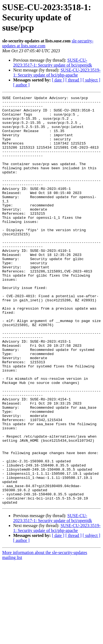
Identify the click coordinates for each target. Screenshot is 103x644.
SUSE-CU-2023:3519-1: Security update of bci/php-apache (57, 73)
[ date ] (58, 80)
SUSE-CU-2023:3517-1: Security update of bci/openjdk (53, 63)
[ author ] (21, 85)
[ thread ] (73, 80)
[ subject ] (91, 80)
